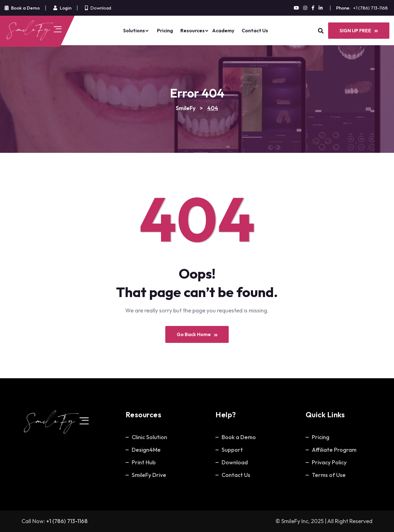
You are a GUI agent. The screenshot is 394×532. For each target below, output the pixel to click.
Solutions (134, 30)
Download (101, 8)
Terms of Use (329, 475)
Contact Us (255, 30)
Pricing (165, 30)
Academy (223, 30)
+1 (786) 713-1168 (370, 8)
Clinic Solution (149, 437)
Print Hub (144, 462)
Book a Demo (239, 437)
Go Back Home (197, 335)
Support (232, 450)
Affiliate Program (334, 450)
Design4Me (146, 450)
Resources (193, 30)
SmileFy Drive (149, 475)
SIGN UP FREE (359, 30)
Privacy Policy (329, 462)
